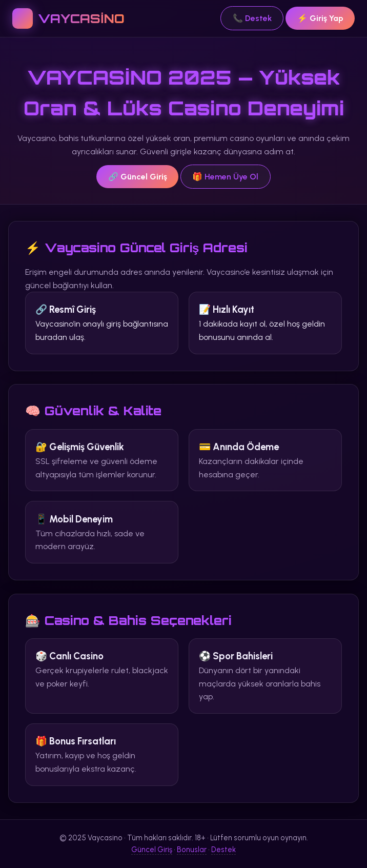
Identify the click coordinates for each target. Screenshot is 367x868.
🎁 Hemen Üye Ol (225, 177)
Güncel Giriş (152, 850)
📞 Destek (252, 18)
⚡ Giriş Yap (320, 18)
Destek (223, 850)
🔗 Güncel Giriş (138, 177)
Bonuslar (192, 850)
